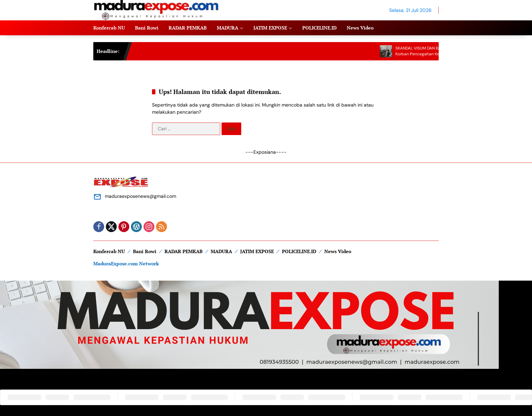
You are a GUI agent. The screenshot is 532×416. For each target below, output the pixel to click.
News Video (338, 251)
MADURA (221, 251)
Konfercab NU (109, 251)
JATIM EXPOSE (257, 251)
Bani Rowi (145, 251)
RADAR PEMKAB (184, 251)
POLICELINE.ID (299, 251)
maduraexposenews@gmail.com (140, 196)
